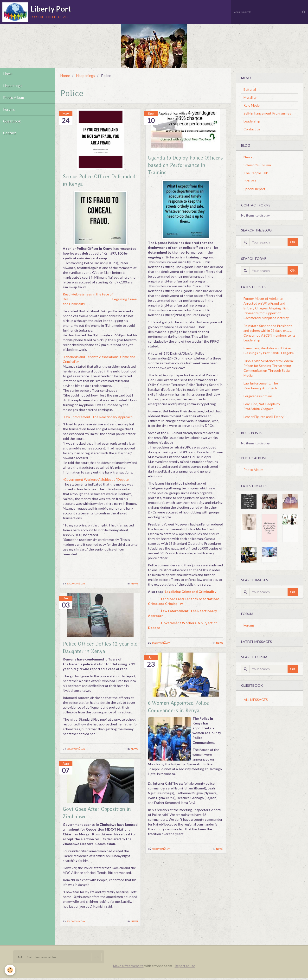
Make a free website (128, 968)
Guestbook (13, 125)
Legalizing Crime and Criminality (191, 593)
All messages (256, 700)
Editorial (250, 89)
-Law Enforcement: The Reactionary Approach (98, 418)
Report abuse (185, 968)
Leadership (252, 121)
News (135, 584)
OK (293, 242)
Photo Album (14, 100)
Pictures (250, 181)
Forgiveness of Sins (258, 396)
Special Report (254, 189)
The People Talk (256, 173)
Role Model (252, 105)
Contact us (252, 129)
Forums (10, 113)
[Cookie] (10, 970)
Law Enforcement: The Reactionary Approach (261, 386)
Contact (10, 138)
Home (9, 74)
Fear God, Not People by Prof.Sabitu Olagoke (262, 406)
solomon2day (76, 584)
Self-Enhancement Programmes (267, 113)
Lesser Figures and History (263, 417)
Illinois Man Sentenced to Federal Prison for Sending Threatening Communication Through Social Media (269, 368)
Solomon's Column (257, 165)
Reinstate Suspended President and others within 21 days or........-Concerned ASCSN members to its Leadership (269, 333)
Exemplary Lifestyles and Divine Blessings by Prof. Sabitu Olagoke (269, 350)
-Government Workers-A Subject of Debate (96, 480)
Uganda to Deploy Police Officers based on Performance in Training (178, 165)
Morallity (250, 97)
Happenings (13, 87)
